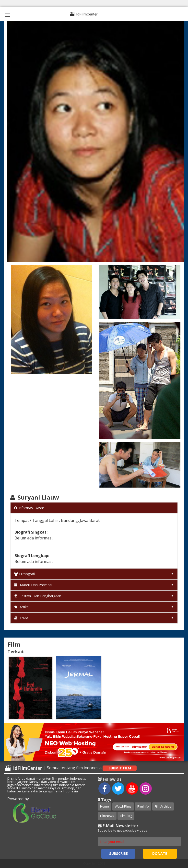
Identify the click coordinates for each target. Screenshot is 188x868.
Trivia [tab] (21, 618)
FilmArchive (163, 806)
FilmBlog (126, 816)
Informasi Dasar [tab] (29, 508)
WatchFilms (123, 806)
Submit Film (120, 768)
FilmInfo (143, 806)
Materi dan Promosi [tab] (33, 585)
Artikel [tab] (22, 607)
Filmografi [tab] (25, 574)
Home (105, 806)
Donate (160, 853)
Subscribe (118, 853)
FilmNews (107, 816)
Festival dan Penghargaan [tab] (38, 596)
